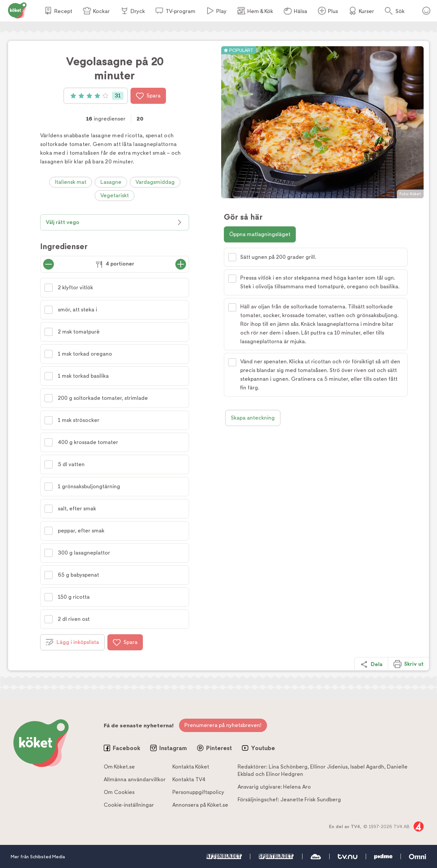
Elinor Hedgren (285, 774)
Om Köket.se (119, 767)
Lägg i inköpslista (72, 642)
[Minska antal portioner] (49, 264)
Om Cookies (119, 792)
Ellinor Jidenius (329, 767)
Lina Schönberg (288, 767)
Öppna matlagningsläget (260, 234)
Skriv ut (409, 664)
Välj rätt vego (115, 222)
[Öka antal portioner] (181, 264)
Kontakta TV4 (189, 779)
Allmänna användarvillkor (135, 779)
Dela (371, 664)
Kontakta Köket (191, 767)
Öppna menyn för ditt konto (426, 11)
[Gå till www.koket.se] (17, 10)
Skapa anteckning (253, 418)
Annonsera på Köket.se (200, 805)
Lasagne (111, 182)
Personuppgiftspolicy (198, 792)
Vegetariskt (115, 195)
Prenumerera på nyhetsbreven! (223, 725)
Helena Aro (297, 787)
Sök (400, 11)
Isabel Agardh (367, 767)
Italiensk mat (71, 182)
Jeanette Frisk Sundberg (311, 800)
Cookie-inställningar (129, 805)
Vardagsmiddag (155, 182)
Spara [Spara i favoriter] (148, 96)
